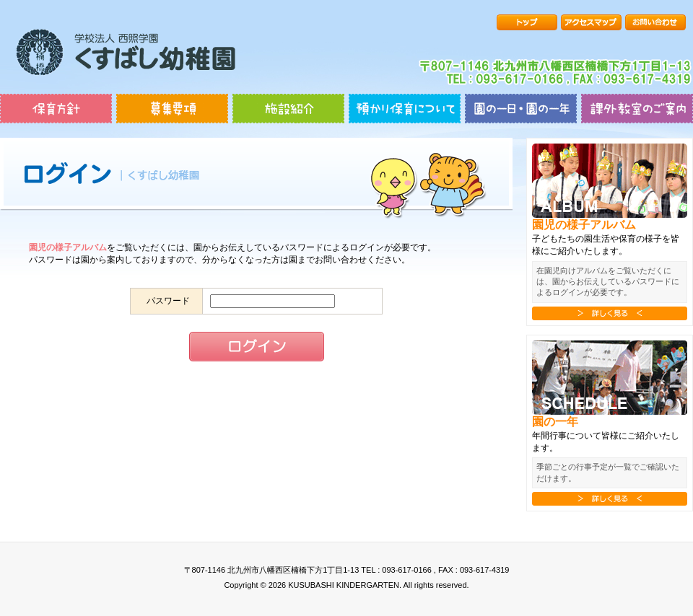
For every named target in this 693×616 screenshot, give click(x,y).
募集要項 (172, 109)
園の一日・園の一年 (521, 109)
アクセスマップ (591, 22)
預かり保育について (405, 109)
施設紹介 (288, 109)
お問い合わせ (655, 22)
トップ (527, 22)
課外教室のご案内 (637, 109)
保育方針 (56, 109)
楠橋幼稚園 (126, 52)
